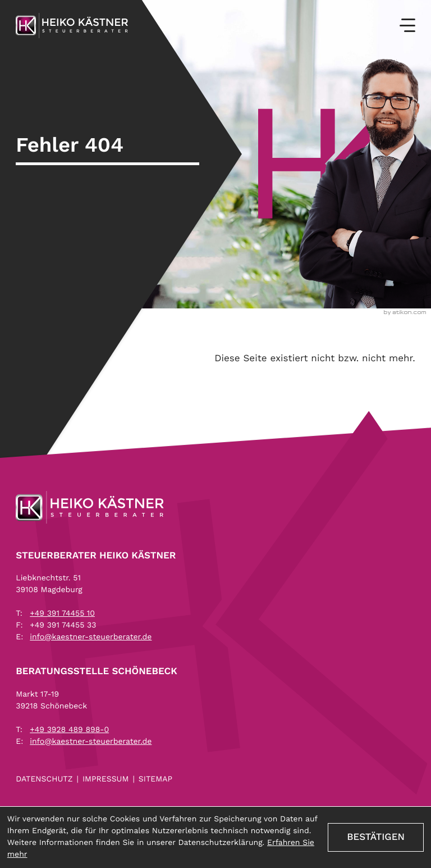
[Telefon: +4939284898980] (69, 730)
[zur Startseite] (72, 26)
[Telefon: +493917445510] (62, 614)
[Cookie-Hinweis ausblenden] (376, 837)
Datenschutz (44, 779)
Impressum (106, 779)
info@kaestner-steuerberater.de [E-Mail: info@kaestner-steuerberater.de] (91, 637)
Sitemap (155, 779)
